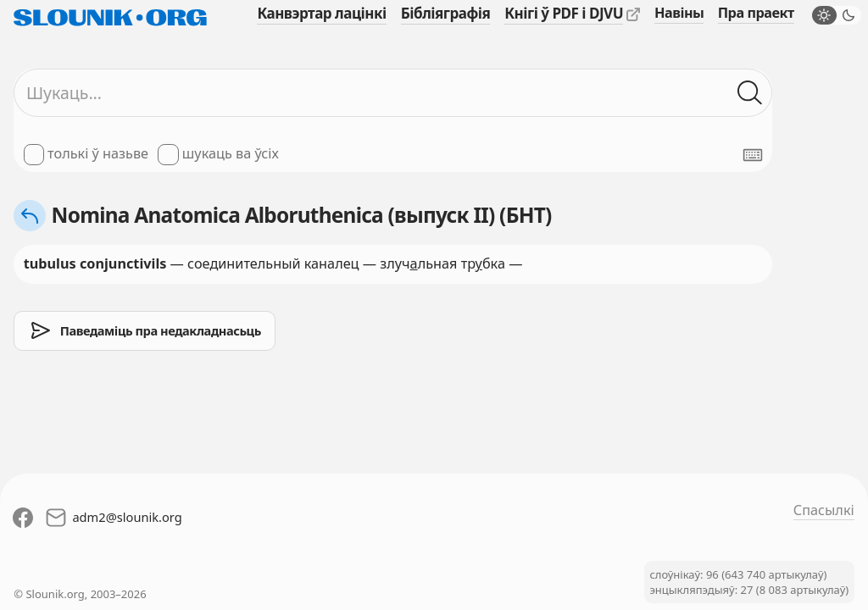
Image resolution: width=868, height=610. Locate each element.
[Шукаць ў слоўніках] (750, 93)
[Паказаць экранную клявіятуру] (753, 155)
